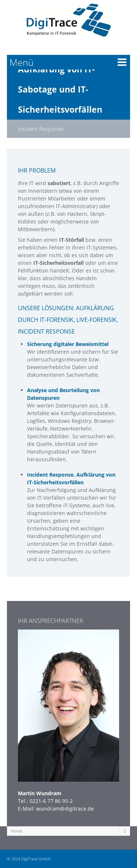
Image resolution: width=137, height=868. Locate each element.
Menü (22, 62)
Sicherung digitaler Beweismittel (68, 344)
